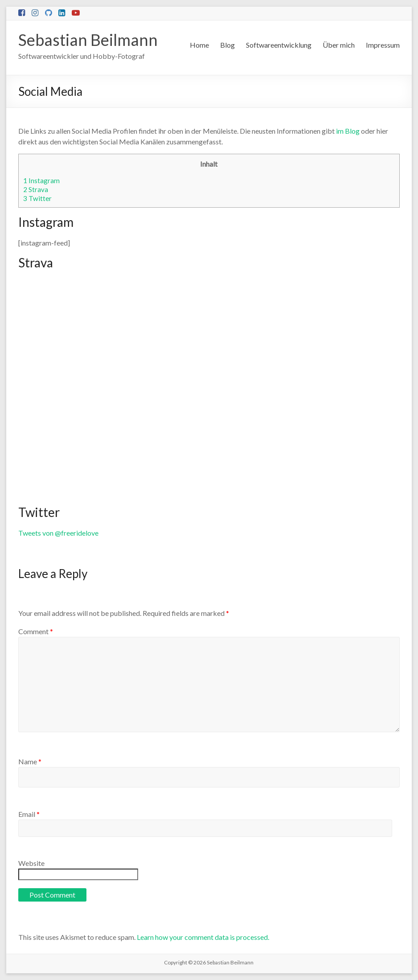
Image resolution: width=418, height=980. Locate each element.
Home (199, 45)
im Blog (348, 131)
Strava (36, 189)
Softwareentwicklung (279, 45)
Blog (227, 45)
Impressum (383, 45)
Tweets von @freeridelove (58, 533)
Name (30, 761)
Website (31, 863)
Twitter (37, 198)
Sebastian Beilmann (88, 40)
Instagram (41, 180)
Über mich (339, 45)
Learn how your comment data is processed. (203, 937)
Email (29, 814)
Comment (36, 631)
